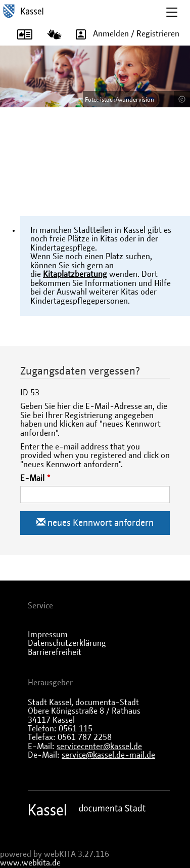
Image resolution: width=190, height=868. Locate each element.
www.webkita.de (30, 863)
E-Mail (32, 478)
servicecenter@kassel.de (99, 747)
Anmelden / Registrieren (124, 34)
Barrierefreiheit (55, 652)
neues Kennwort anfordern (95, 523)
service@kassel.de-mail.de (108, 755)
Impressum (48, 635)
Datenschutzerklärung (67, 643)
